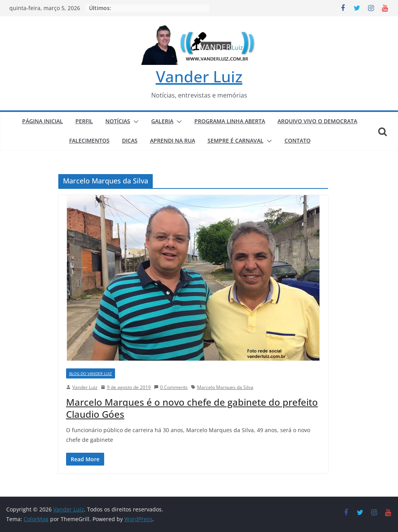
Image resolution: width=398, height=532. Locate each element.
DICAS (130, 140)
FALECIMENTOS (89, 140)
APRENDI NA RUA (173, 140)
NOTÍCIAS (118, 121)
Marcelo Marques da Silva (225, 387)
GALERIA (162, 121)
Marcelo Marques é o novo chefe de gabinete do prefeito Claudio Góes (192, 408)
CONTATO (298, 140)
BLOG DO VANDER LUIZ (91, 373)
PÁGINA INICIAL (43, 121)
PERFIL (84, 121)
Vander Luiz (199, 76)
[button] (134, 122)
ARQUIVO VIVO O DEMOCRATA (317, 121)
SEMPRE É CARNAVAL (236, 140)
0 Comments (171, 387)
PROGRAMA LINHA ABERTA (230, 121)
